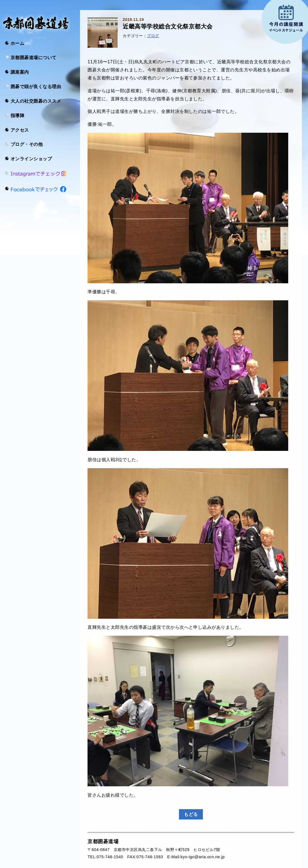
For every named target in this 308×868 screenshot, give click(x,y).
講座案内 (20, 72)
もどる (191, 814)
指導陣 (17, 115)
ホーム (17, 43)
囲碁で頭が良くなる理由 (36, 86)
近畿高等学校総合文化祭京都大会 (168, 26)
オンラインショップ (31, 159)
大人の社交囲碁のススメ (36, 101)
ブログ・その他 (27, 144)
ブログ (153, 36)
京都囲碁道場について (34, 57)
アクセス (20, 130)
